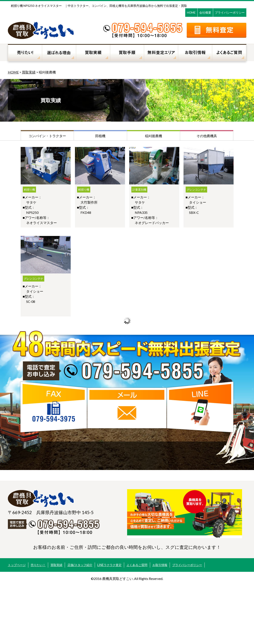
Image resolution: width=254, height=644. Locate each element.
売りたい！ (38, 565)
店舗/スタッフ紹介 (80, 565)
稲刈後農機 (154, 136)
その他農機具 (207, 136)
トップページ (17, 565)
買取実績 (29, 72)
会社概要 (205, 12)
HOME (191, 12)
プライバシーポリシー (230, 12)
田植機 (100, 136)
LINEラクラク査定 (109, 565)
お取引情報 (160, 565)
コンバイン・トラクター (47, 136)
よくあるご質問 (137, 565)
